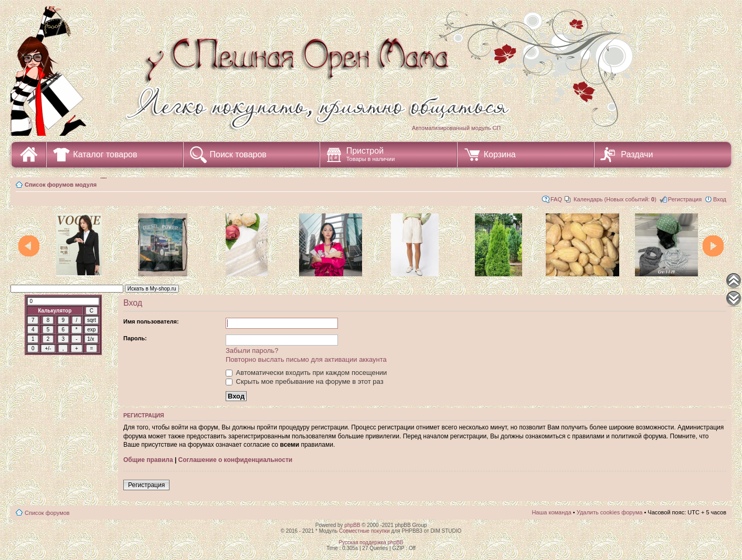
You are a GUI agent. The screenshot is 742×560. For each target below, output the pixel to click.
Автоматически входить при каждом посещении (306, 373)
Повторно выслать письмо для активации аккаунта (306, 359)
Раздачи (637, 154)
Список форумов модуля (61, 185)
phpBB (352, 525)
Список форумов (47, 513)
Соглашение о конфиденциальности (236, 460)
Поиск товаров (238, 154)
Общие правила (148, 460)
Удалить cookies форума (610, 512)
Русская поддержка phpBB (371, 542)
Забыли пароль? (252, 351)
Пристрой (371, 154)
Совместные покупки (364, 531)
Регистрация (685, 199)
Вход (720, 199)
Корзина (500, 154)
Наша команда (551, 512)
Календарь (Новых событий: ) (615, 199)
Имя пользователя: (151, 321)
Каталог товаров (105, 154)
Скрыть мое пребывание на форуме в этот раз (305, 381)
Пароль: (135, 338)
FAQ (556, 199)
